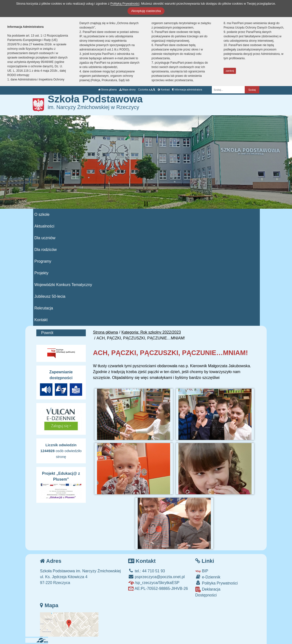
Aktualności (44, 226)
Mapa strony (127, 90)
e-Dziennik (208, 577)
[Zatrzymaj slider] (146, 204)
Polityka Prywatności (216, 583)
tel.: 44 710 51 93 (147, 571)
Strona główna (107, 90)
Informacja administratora (187, 90)
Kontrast (164, 90)
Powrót (47, 333)
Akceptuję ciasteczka (146, 11)
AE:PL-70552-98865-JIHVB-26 (158, 589)
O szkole (42, 214)
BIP (202, 571)
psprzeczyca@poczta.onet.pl (156, 577)
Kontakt (41, 320)
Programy (43, 261)
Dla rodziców (46, 250)
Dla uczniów (45, 238)
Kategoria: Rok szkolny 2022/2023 (151, 332)
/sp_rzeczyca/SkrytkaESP (154, 583)
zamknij (230, 71)
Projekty (41, 273)
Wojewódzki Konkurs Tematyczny (63, 285)
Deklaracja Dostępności (208, 592)
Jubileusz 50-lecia (50, 296)
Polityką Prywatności (125, 4)
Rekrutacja (44, 308)
